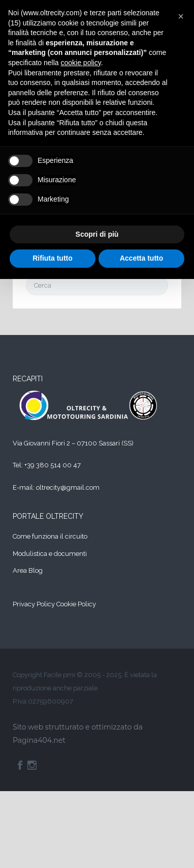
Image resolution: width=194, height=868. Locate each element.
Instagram (32, 765)
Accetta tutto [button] (142, 258)
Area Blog (28, 570)
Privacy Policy (34, 604)
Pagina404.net (39, 740)
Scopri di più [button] (97, 234)
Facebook (20, 765)
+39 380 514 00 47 (53, 465)
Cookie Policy (76, 604)
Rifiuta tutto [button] (53, 258)
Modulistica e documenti (50, 554)
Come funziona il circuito (50, 536)
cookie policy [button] (81, 63)
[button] (181, 16)
